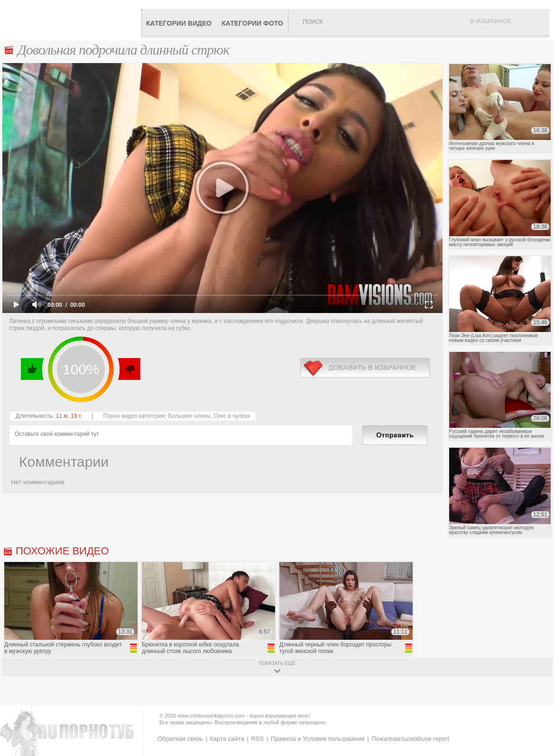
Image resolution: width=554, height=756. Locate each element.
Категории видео (179, 23)
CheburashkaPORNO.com (73, 20)
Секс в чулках (232, 416)
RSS (257, 739)
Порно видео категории (134, 416)
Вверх (536, 711)
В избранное (491, 21)
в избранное (365, 368)
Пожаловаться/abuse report (410, 739)
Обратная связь (180, 739)
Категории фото (252, 23)
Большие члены (189, 416)
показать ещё (277, 663)
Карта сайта (227, 739)
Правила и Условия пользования (318, 739)
